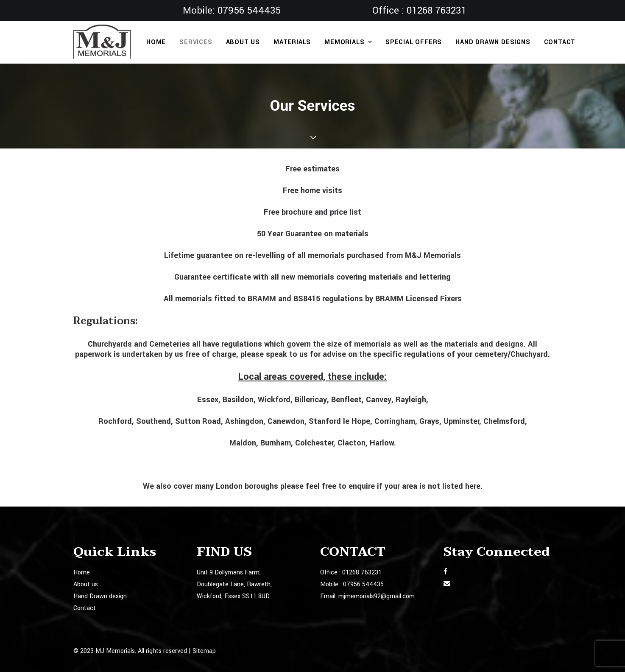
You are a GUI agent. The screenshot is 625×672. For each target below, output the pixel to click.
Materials (292, 42)
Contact (560, 42)
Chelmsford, (505, 421)
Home (156, 42)
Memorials (348, 42)
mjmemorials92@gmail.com (377, 596)
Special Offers (414, 42)
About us (243, 42)
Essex (208, 400)
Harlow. (383, 443)
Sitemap (204, 651)
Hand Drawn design (100, 596)
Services (196, 42)
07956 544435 (249, 11)
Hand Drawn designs (493, 42)
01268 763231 (437, 11)
